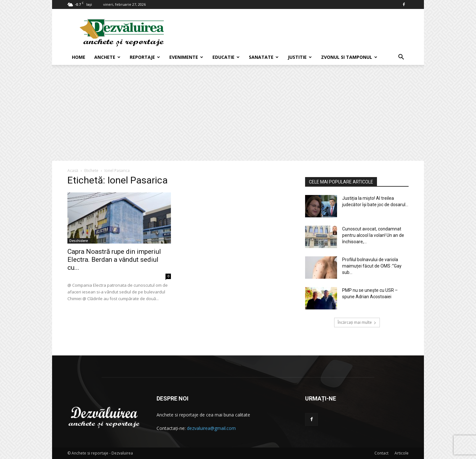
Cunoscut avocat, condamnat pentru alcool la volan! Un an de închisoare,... (373, 235)
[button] (401, 58)
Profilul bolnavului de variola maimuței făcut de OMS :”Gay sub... (372, 266)
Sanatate (264, 57)
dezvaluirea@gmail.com (211, 428)
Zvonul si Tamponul (349, 57)
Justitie (300, 57)
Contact (381, 453)
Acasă (73, 171)
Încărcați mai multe (357, 322)
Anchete (107, 57)
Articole (402, 453)
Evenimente (186, 57)
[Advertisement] (238, 113)
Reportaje (145, 57)
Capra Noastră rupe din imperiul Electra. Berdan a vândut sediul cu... (114, 260)
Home (79, 57)
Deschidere (79, 241)
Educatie (226, 57)
